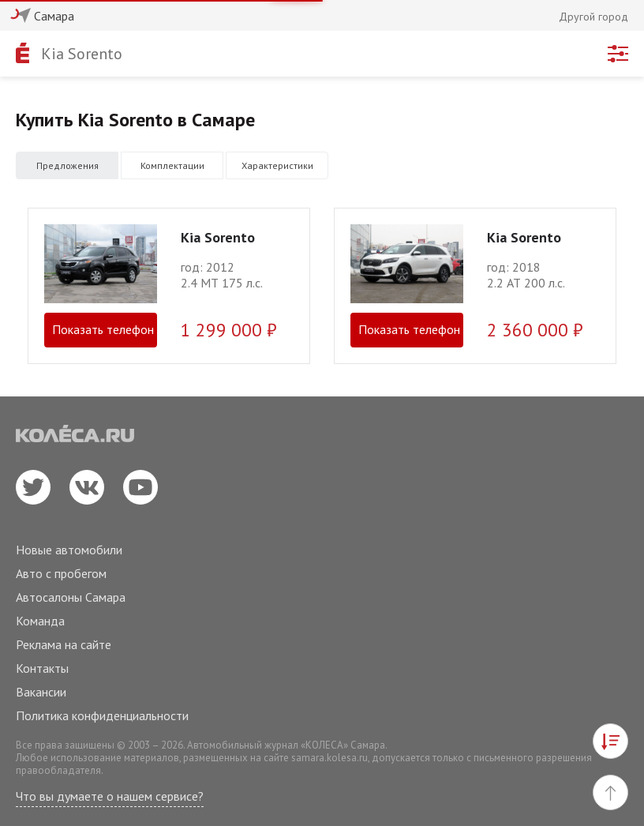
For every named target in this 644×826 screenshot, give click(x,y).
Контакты (42, 668)
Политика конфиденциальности (102, 715)
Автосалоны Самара (71, 597)
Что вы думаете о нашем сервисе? (110, 796)
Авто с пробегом (61, 573)
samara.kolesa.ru (329, 758)
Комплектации (172, 165)
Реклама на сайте (64, 644)
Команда (40, 621)
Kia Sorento (82, 54)
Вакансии (41, 692)
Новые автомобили (69, 550)
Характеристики (277, 165)
